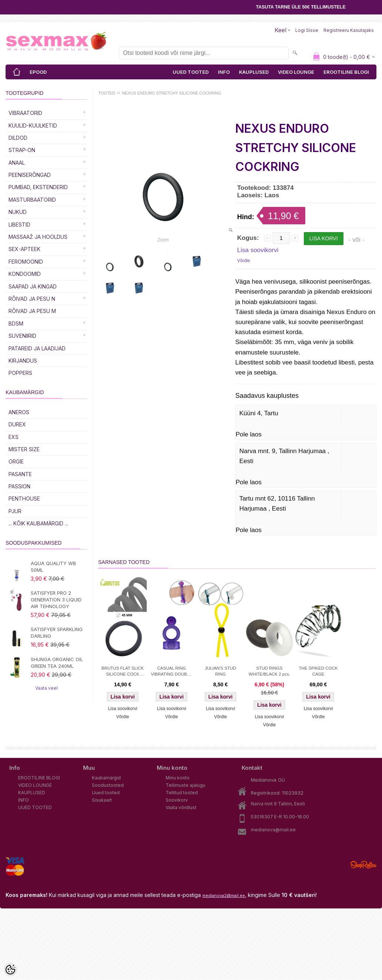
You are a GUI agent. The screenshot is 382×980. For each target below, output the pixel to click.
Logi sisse (307, 30)
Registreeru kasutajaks (349, 30)
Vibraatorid (25, 113)
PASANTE (20, 474)
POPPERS (20, 373)
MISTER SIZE (24, 449)
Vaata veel (46, 688)
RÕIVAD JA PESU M (32, 311)
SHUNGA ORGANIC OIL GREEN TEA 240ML (57, 663)
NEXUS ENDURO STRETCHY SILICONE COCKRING (172, 93)
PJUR (15, 511)
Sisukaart (102, 800)
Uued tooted (106, 793)
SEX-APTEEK (24, 249)
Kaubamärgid (106, 778)
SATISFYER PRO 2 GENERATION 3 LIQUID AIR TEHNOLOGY (56, 600)
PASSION (19, 486)
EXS (14, 437)
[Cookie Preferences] (10, 970)
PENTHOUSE (24, 499)
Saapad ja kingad (33, 286)
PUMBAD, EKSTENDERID (38, 187)
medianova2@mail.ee (224, 895)
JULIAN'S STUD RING (220, 671)
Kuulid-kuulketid (33, 126)
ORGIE (16, 461)
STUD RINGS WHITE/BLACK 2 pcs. (269, 671)
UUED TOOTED (191, 72)
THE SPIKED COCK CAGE (318, 671)
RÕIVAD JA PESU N (32, 299)
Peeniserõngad (30, 175)
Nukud (18, 212)
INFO (224, 72)
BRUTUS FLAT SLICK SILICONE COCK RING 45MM (123, 672)
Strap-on (22, 150)
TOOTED (107, 93)
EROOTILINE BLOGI (346, 72)
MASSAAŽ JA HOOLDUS (38, 237)
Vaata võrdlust (181, 807)
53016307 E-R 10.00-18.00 (280, 817)
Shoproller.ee (363, 865)
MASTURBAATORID (32, 200)
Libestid (19, 225)
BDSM (16, 324)
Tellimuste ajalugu (185, 785)
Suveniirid (22, 336)
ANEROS (19, 412)
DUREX (17, 424)
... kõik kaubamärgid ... (38, 523)
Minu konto (178, 778)
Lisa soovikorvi (258, 250)
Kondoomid (25, 274)
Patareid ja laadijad (37, 348)
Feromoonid (26, 262)
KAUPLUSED (254, 72)
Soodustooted (108, 785)
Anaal (17, 163)
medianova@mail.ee (273, 830)
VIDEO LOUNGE (296, 72)
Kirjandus (23, 361)
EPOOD (38, 72)
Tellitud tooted (182, 793)
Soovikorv (177, 800)
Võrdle (244, 261)
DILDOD (18, 138)
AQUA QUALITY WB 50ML (53, 567)
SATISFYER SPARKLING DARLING (57, 633)
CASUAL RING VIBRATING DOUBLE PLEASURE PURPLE (172, 672)
